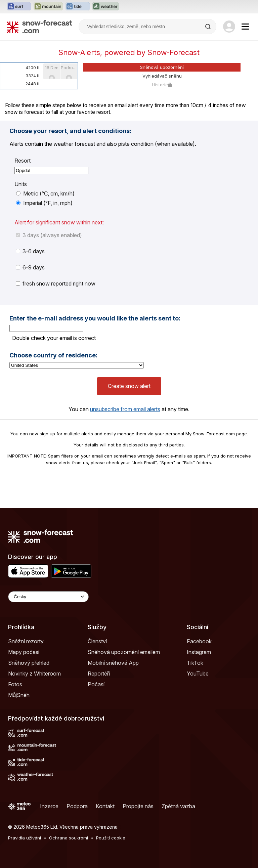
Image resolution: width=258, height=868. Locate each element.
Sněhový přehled (29, 663)
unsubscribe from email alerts (125, 409)
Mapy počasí (24, 652)
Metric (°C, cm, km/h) (45, 193)
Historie (162, 85)
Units (21, 184)
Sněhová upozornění (162, 67)
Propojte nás (138, 806)
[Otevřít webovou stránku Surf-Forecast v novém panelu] (19, 7)
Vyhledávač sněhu (162, 76)
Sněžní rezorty (26, 641)
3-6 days (30, 251)
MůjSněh (19, 695)
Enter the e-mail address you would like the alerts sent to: (95, 318)
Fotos (15, 684)
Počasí (96, 684)
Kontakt (105, 806)
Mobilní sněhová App (113, 663)
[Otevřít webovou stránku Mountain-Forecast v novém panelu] (48, 7)
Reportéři (99, 674)
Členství (97, 641)
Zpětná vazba (178, 806)
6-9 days (30, 267)
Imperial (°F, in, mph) (44, 203)
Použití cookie (111, 838)
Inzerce (49, 806)
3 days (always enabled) (49, 235)
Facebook (199, 641)
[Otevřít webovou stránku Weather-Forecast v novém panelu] (106, 7)
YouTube (198, 674)
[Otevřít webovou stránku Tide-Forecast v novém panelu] (78, 7)
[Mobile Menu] (245, 27)
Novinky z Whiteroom (34, 674)
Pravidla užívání (25, 838)
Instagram (199, 652)
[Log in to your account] (229, 27)
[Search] (209, 27)
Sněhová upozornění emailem (124, 652)
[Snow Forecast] (39, 27)
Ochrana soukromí (69, 838)
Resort (23, 161)
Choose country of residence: (53, 355)
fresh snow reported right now (56, 284)
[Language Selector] (48, 597)
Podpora (77, 806)
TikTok (195, 663)
